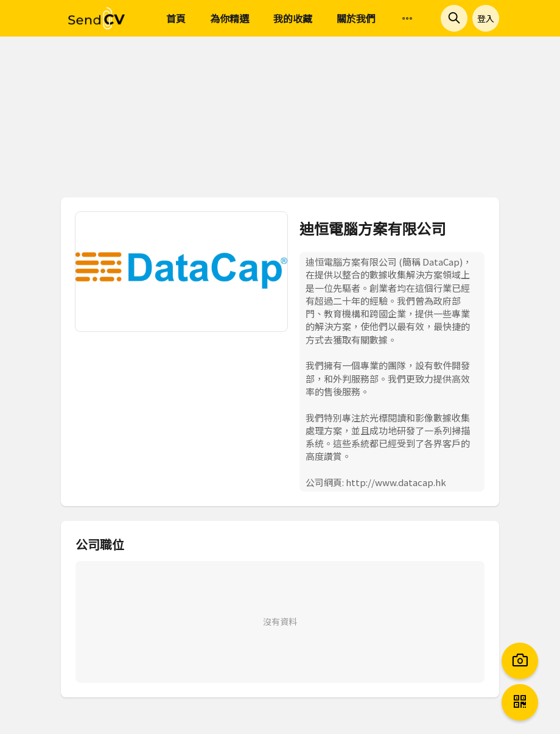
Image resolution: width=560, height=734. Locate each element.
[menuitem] (407, 19)
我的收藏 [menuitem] (293, 18)
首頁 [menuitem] (176, 18)
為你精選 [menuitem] (229, 18)
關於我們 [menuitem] (356, 18)
